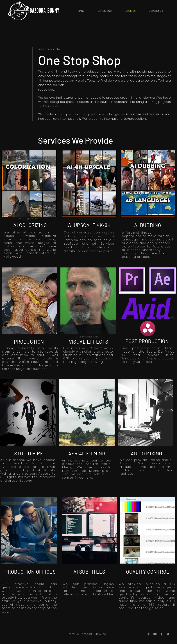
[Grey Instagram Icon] (148, 634)
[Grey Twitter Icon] (168, 634)
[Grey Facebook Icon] (161, 634)
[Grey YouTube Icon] (155, 634)
